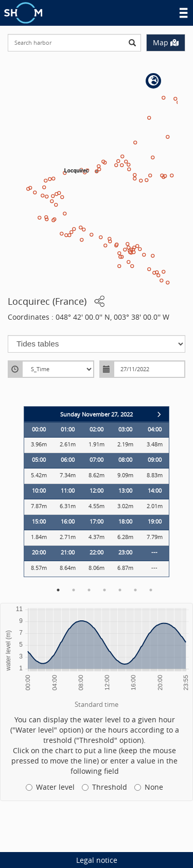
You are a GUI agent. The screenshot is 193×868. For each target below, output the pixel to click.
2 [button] (74, 590)
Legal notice (97, 860)
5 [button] (120, 590)
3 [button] (89, 590)
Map (166, 42)
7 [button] (151, 590)
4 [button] (104, 590)
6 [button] (135, 590)
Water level (50, 787)
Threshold (104, 787)
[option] (97, 492)
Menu (184, 13)
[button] (153, 81)
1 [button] (58, 590)
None (149, 787)
